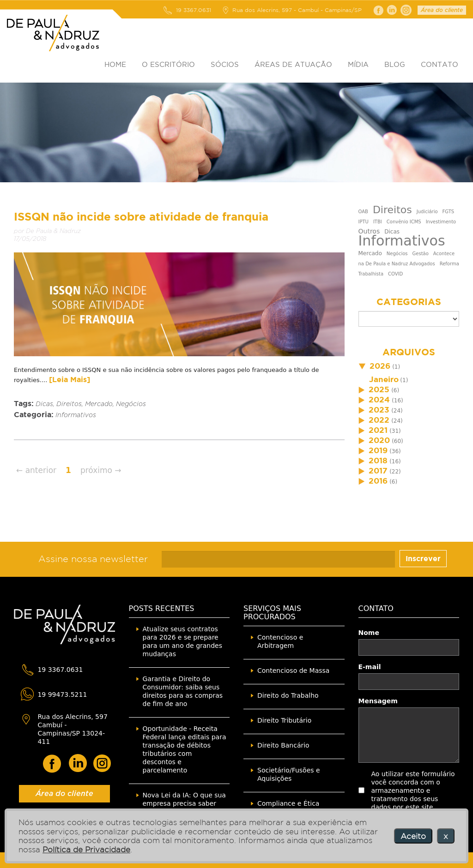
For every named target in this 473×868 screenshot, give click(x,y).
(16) (381, 401)
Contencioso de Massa (293, 670)
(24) (381, 411)
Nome (369, 633)
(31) (380, 431)
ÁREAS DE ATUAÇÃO (293, 64)
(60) (381, 441)
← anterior (36, 470)
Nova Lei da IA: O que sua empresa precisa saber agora (184, 803)
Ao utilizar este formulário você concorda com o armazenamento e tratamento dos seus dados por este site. (413, 790)
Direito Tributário (284, 720)
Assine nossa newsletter (93, 559)
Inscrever (423, 558)
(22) (380, 472)
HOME (115, 64)
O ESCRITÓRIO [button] (168, 64)
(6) (379, 390)
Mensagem (378, 701)
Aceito (413, 836)
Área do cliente (442, 10)
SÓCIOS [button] (225, 64)
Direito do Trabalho (288, 695)
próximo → (101, 470)
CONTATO (440, 64)
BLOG (395, 64)
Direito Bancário (283, 745)
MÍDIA (358, 64)
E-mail (370, 667)
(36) (380, 451)
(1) (379, 367)
